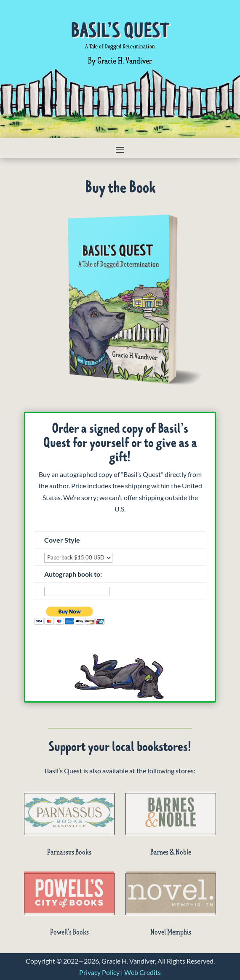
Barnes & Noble (171, 852)
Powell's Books (69, 932)
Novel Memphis (171, 932)
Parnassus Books (69, 852)
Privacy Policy (99, 972)
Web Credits (143, 972)
